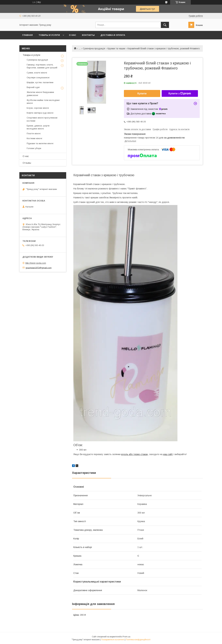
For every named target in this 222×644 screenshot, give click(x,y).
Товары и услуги (49, 35)
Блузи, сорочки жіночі (38, 108)
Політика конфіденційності (138, 640)
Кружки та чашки (116, 48)
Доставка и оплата (113, 35)
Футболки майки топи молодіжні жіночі (43, 102)
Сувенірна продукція (94, 48)
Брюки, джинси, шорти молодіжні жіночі (38, 127)
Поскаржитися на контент (113, 640)
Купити (142, 93)
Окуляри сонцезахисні (38, 78)
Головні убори (34, 148)
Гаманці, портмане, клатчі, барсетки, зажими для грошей (42, 66)
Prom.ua (126, 637)
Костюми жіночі (34, 138)
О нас (73, 35)
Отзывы (27, 163)
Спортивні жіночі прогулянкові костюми (42, 119)
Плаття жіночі (34, 134)
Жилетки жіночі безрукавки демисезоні (40, 94)
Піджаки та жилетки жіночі (40, 143)
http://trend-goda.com (36, 263)
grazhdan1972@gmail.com (39, 268)
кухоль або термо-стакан (135, 454)
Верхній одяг (33, 87)
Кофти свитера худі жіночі (40, 113)
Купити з (180, 94)
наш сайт (168, 454)
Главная (27, 35)
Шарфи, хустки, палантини (40, 82)
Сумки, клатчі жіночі (37, 73)
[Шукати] (165, 25)
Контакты (88, 35)
